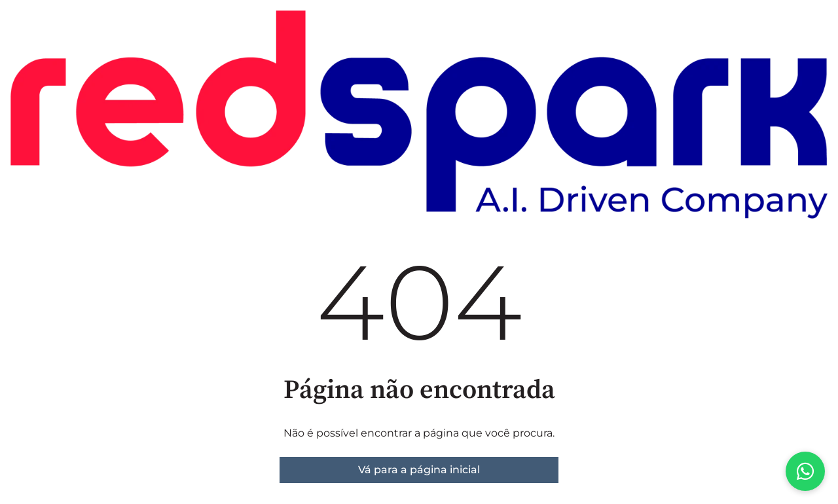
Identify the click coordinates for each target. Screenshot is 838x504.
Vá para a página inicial (419, 470)
